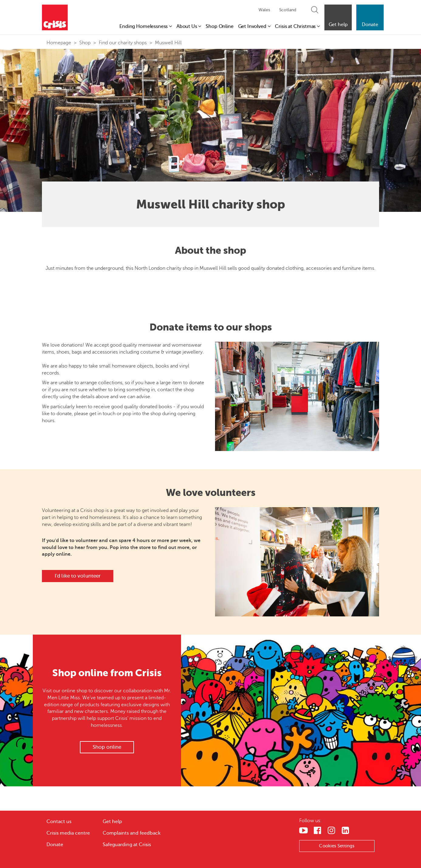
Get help (112, 822)
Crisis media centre (68, 833)
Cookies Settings (337, 846)
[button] (338, 17)
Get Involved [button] (254, 26)
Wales (264, 10)
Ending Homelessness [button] (146, 26)
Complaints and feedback (132, 833)
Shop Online (219, 26)
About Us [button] (189, 26)
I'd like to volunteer (78, 576)
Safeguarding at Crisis (127, 845)
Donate (55, 845)
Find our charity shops (123, 43)
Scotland (288, 10)
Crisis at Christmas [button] (297, 26)
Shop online (107, 747)
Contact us (59, 822)
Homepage (59, 43)
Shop (85, 43)
